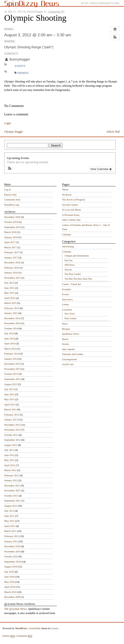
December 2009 (12, 597)
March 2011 (10, 531)
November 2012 (12, 430)
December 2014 (12, 318)
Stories (66, 344)
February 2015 (12, 308)
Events (20, 66)
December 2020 (12, 217)
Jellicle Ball (113, 132)
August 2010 (11, 567)
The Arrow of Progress (74, 200)
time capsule (68, 349)
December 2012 (12, 425)
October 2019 (11, 222)
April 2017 (10, 242)
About (65, 189)
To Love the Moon (72, 210)
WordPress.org (12, 205)
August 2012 (11, 445)
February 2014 (12, 354)
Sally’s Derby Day (71, 220)
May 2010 (9, 582)
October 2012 (11, 435)
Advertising (68, 246)
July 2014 (9, 333)
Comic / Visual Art (72, 284)
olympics (21, 73)
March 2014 (10, 349)
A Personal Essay (71, 215)
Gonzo (55, 628)
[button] (115, 37)
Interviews (68, 299)
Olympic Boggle (14, 132)
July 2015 (9, 283)
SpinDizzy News (71, 334)
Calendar (67, 234)
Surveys (68, 270)
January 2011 (11, 541)
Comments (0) (56, 12)
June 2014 (9, 338)
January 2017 (11, 257)
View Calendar (101, 169)
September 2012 (12, 440)
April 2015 (10, 298)
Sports (65, 339)
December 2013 (12, 364)
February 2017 (12, 252)
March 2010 (10, 592)
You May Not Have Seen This (78, 279)
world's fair (68, 364)
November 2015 (12, 278)
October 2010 (11, 556)
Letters (66, 304)
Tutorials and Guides (73, 354)
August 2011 (11, 506)
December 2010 (12, 546)
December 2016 (12, 262)
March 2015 (10, 303)
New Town (70, 314)
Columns (67, 252)
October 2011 (11, 496)
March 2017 (10, 247)
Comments (24, 636)
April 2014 (10, 343)
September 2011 (12, 501)
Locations (67, 310)
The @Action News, (16, 609)
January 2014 (11, 359)
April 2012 (10, 465)
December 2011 (12, 485)
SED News (70, 265)
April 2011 (10, 526)
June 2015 (9, 288)
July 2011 (9, 511)
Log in (8, 189)
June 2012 (9, 455)
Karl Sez (69, 260)
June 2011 (9, 516)
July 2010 (9, 572)
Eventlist (67, 289)
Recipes (66, 329)
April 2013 (10, 404)
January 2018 (11, 237)
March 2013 (10, 409)
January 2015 (11, 313)
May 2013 (9, 399)
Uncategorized (70, 359)
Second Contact (70, 205)
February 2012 (12, 475)
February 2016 (12, 268)
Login (8, 123)
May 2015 (9, 293)
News (65, 324)
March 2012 (10, 470)
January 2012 (11, 480)
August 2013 (11, 384)
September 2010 (12, 562)
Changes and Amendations (77, 256)
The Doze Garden (73, 274)
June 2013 (9, 394)
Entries (9, 636)
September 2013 (12, 379)
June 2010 (9, 577)
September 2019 (12, 227)
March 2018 (10, 232)
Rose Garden (71, 318)
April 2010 (10, 587)
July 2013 (9, 389)
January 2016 (11, 273)
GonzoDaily (35, 628)
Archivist (67, 195)
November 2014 (12, 323)
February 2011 (12, 536)
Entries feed (10, 195)
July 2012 (9, 450)
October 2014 (11, 328)
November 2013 (12, 369)
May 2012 (9, 460)
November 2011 (12, 490)
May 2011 (9, 521)
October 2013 (11, 374)
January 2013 (11, 420)
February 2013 (12, 415)
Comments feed (12, 200)
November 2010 (12, 551)
